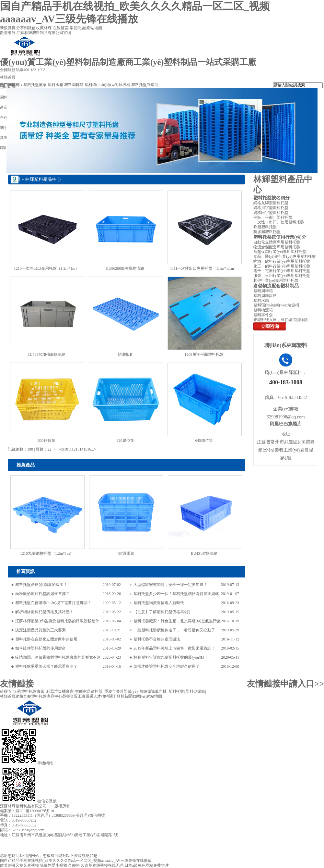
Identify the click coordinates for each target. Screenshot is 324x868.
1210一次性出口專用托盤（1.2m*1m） (47, 268)
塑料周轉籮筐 (265, 296)
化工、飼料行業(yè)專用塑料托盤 (282, 266)
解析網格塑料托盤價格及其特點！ (44, 612)
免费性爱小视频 (53, 865)
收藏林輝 (44, 28)
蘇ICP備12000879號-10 (35, 811)
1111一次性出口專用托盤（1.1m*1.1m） (204, 268)
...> (94, 449)
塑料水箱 (55, 85)
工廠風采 (86, 696)
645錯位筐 (204, 440)
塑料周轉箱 (74, 85)
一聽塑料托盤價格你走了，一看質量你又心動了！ (176, 630)
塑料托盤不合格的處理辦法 (157, 639)
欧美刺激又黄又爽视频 (19, 865)
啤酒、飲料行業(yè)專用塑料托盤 (282, 261)
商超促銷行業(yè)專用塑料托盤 (280, 252)
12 (74, 449)
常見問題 (77, 28)
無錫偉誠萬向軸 (153, 691)
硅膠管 (6, 691)
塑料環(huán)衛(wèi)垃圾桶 (107, 85)
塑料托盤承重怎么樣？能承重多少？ (46, 666)
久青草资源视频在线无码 (102, 865)
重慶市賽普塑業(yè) (121, 691)
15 (85, 449)
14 (81, 449)
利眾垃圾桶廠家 (60, 691)
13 (77, 449)
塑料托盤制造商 (145, 85)
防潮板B (125, 354)
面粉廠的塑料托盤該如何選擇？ (42, 594)
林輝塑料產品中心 (43, 179)
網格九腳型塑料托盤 (271, 203)
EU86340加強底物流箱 (47, 354)
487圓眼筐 (126, 553)
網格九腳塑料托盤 (31, 696)
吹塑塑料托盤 (265, 227)
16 (89, 449)
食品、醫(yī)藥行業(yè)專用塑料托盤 (285, 256)
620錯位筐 (125, 440)
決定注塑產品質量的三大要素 (40, 630)
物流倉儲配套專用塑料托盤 (277, 247)
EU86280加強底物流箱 (125, 268)
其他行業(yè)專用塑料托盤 (276, 280)
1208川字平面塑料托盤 (204, 354)
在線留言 (61, 28)
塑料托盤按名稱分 (272, 198)
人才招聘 (101, 696)
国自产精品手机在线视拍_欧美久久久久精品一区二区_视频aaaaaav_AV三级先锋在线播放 (76, 861)
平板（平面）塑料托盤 (273, 217)
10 (66, 449)
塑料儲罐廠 (195, 691)
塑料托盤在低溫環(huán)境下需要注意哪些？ (53, 603)
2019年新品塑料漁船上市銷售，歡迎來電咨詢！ (174, 648)
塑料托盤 (176, 691)
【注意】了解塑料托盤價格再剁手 (163, 612)
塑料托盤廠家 (35, 85)
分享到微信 (26, 28)
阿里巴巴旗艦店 (286, 424)
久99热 (74, 865)
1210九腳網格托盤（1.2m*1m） (47, 553)
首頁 (16, 179)
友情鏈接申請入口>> (285, 684)
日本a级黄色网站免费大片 (147, 865)
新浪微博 (8, 28)
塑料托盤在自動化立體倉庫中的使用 (46, 639)
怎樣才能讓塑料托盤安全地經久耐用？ (167, 666)
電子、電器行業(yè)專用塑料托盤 (282, 271)
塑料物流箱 (263, 310)
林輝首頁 (8, 696)
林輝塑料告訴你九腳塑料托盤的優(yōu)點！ (171, 657)
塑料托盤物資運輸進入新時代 (159, 603)
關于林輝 (117, 696)
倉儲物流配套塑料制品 (276, 286)
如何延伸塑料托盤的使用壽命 (40, 648)
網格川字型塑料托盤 (271, 208)
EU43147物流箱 (204, 553)
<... (56, 449)
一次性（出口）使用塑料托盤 (279, 222)
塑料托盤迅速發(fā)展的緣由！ (41, 585)
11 (70, 449)
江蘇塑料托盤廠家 (29, 691)
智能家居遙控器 (89, 691)
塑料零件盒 (263, 315)
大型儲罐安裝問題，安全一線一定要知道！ (170, 585)
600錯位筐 (47, 440)
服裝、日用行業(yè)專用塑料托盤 (282, 276)
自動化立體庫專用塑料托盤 (277, 242)
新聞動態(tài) (135, 696)
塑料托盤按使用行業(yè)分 (280, 237)
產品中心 (54, 696)
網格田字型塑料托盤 (271, 213)
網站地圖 (94, 28)
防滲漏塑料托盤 (267, 232)
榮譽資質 (70, 696)
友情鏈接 (17, 684)
